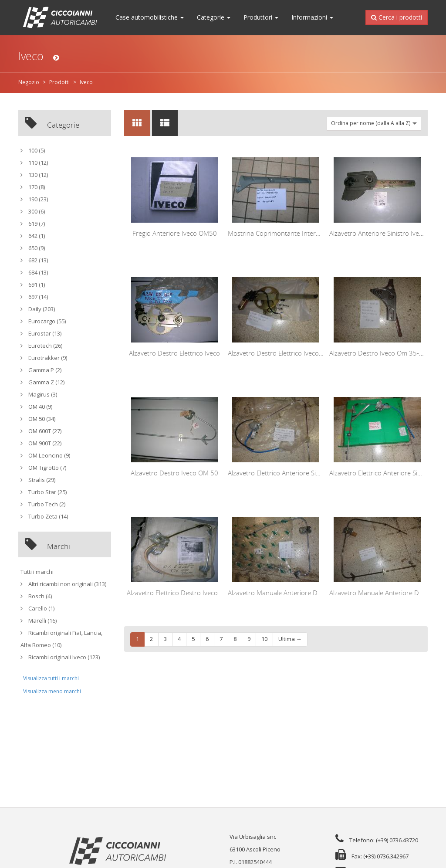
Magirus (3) (39, 395)
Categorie (214, 17)
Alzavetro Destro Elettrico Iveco (174, 353)
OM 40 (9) (36, 407)
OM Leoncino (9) (45, 456)
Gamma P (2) (41, 370)
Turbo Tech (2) (43, 504)
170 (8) (33, 187)
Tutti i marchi (37, 572)
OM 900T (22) (41, 443)
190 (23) (34, 199)
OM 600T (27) (41, 431)
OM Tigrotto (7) (43, 468)
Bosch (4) (36, 596)
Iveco (86, 82)
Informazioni (312, 17)
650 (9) (33, 248)
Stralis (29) (38, 480)
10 (264, 639)
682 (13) (34, 260)
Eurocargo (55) (43, 321)
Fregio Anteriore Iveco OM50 (175, 233)
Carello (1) (37, 609)
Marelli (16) (39, 621)
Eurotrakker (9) (44, 358)
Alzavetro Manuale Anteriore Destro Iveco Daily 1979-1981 (314, 593)
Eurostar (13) (41, 334)
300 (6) (33, 212)
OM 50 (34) (38, 419)
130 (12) (34, 175)
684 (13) (34, 273)
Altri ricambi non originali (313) (63, 584)
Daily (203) (38, 309)
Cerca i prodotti (396, 17)
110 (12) (34, 163)
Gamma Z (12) (42, 382)
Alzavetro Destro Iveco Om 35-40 (378, 353)
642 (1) (33, 236)
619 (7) (33, 224)
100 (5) (33, 151)
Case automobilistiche (150, 17)
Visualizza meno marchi (52, 692)
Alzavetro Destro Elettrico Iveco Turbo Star (290, 353)
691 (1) (33, 285)
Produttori (261, 17)
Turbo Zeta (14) (44, 517)
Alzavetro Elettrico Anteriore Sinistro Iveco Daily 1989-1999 (314, 473)
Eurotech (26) (41, 346)
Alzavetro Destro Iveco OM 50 (174, 473)
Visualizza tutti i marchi (51, 678)
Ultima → (290, 639)
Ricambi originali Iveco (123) (60, 657)
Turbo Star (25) (44, 492)
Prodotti (59, 82)
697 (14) (34, 297)
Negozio (29, 82)
